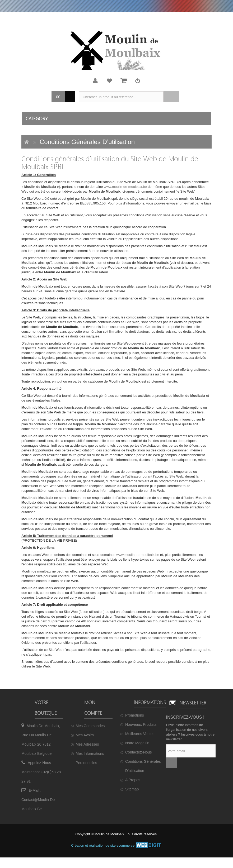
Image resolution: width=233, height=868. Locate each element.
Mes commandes (90, 726)
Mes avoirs (85, 735)
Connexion (138, 81)
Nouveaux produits (141, 724)
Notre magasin (137, 743)
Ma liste (109, 81)
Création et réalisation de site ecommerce (116, 845)
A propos (133, 780)
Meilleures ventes (140, 734)
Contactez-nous (138, 752)
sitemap (132, 789)
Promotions (135, 715)
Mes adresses (87, 744)
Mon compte (95, 81)
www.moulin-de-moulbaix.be (125, 187)
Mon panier (124, 81)
